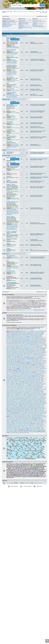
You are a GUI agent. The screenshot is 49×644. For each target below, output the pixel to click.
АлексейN (34, 400)
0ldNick (36, 331)
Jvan (43, 361)
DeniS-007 (18, 347)
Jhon (22, 361)
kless (25, 363)
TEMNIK (38, 386)
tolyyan (42, 387)
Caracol (45, 344)
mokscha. (41, 369)
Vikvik (35, 392)
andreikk (20, 338)
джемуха (33, 407)
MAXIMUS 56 (37, 368)
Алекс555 (40, 398)
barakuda (40, 341)
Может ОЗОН (33, 94)
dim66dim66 (13, 348)
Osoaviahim (31, 375)
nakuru (30, 371)
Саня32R (24, 423)
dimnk (31, 348)
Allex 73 (25, 337)
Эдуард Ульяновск (41, 431)
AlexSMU (32, 336)
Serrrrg (31, 383)
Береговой (44, 403)
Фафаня (16, 429)
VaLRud (8, 391)
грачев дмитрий (30, 406)
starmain (8, 386)
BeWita (32, 342)
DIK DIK (45, 347)
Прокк (32, 421)
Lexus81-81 (30, 366)
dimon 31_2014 (36, 348)
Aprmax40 (37, 339)
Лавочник (34, 415)
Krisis (30, 365)
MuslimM (21, 371)
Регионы (8, 200)
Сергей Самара (19, 424)
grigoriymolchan (10, 358)
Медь (18, 199)
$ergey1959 (23, 331)
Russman (24, 381)
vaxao (26, 391)
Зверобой (42, 411)
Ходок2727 (42, 429)
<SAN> (27, 331)
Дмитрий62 (17, 409)
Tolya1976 (38, 387)
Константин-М (15, 415)
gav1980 (24, 355)
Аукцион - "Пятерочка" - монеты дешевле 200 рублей (12, 233)
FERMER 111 (14, 353)
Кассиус (30, 414)
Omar (42, 374)
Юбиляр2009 (26, 432)
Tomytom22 (9, 388)
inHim (12, 360)
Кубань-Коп (29, 415)
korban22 (32, 364)
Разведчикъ (9, 422)
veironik (29, 391)
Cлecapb (45, 346)
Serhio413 (27, 383)
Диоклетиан (13, 408)
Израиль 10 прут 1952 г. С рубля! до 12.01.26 (9, 23)
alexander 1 (27, 335)
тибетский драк (9, 428)
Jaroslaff (19, 361)
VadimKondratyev (36, 390)
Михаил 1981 (34, 416)
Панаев (25, 420)
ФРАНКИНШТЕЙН (22, 429)
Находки (12, 147)
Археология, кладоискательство (11, 142)
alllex (28, 337)
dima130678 (18, 348)
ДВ (20, 407)
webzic (11, 394)
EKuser (23, 351)
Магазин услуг (32, 12)
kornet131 (36, 364)
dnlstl (27, 349)
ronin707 (25, 380)
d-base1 (8, 347)
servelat (37, 383)
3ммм (45, 331)
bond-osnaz (32, 343)
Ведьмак (25, 404)
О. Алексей (32, 418)
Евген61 (23, 410)
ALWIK (37, 337)
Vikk (25, 392)
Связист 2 (35, 423)
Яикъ (14, 433)
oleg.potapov (31, 374)
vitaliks (15, 392)
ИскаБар (43, 413)
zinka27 (35, 397)
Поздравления (10, 276)
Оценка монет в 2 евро (35, 85)
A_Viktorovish (43, 340)
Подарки (8, 181)
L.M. (10, 366)
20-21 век (13, 81)
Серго (22, 425)
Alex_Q (17, 337)
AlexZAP (13, 337)
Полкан (19, 421)
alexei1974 (14, 336)
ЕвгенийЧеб (14, 411)
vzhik (33, 393)
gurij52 (24, 358)
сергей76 (13, 425)
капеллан (22, 414)
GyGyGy (31, 358)
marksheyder (14, 368)
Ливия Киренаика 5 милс (35, 127)
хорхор (8, 430)
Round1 (39, 380)
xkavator (25, 395)
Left (16, 366)
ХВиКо (36, 429)
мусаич (25, 417)
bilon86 (35, 342)
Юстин (11, 433)
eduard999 (43, 350)
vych (31, 393)
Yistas (15, 396)
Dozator (44, 349)
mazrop (8, 369)
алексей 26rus (9, 400)
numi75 (18, 373)
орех (24, 419)
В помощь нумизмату (11, 92)
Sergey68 (17, 383)
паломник (21, 420)
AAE (22, 333)
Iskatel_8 (34, 360)
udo (36, 389)
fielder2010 (30, 353)
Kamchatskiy (13, 362)
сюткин (23, 427)
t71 (27, 386)
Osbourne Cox (22, 375)
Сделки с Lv (9, 177)
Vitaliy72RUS (20, 392)
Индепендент (31, 413)
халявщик (28, 429)
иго (45, 412)
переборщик (43, 420)
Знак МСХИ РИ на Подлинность (37, 123)
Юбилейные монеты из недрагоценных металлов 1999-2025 (13, 213)
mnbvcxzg (22, 369)
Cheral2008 (31, 345)
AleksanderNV (41, 334)
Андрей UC (12, 401)
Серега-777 (33, 425)
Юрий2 (8, 433)
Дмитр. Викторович (23, 408)
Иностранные (12, 120)
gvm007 (27, 358)
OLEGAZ (36, 374)
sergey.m (41, 382)
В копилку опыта (13, 54)
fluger (9, 354)
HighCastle (23, 358)
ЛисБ (12, 415)
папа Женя (29, 420)
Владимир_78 (16, 405)
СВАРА (31, 423)
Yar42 (40, 395)
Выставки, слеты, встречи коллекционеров (13, 47)
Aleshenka (23, 335)
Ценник (16, 12)
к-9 (46, 413)
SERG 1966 (22, 382)
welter (14, 394)
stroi (14, 386)
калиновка (12, 414)
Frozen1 (31, 354)
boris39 (40, 343)
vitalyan (24, 392)
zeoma (15, 397)
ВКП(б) (8, 405)
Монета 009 (9, 417)
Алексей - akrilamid (31, 399)
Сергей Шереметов (26, 424)
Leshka (22, 366)
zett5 (24, 397)
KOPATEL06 (28, 364)
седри (38, 423)
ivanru (41, 360)
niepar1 (13, 372)
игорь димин (9, 413)
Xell (23, 395)
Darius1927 (21, 347)
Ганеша (12, 406)
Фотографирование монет (12, 94)
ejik (21, 351)
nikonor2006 (31, 372)
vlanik (14, 393)
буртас (17, 403)
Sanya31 (12, 381)
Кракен (23, 415)
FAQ (44, 12)
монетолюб (14, 417)
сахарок (28, 423)
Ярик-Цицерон (18, 433)
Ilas (31, 250)
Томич (27, 428)
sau (28, 381)
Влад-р (11, 405)
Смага (14, 426)
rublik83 (12, 381)
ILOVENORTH (37, 359)
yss (22, 396)
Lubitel (8, 367)
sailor (39, 381)
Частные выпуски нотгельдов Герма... (38, 104)
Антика (17, 81)
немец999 (43, 417)
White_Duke (39, 394)
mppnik (37, 370)
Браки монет (16, 227)
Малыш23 (43, 415)
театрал (42, 427)
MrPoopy (12, 371)
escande (8, 352)
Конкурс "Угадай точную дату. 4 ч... (38, 181)
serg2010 (33, 382)
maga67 (27, 367)
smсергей (16, 385)
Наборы (8, 63)
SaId (37, 381)
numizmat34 (28, 373)
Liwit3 (38, 366)
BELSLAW (21, 342)
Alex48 (16, 335)
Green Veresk (32, 357)
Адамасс (29, 398)
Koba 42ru (40, 363)
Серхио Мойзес (15, 426)
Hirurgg (27, 358)
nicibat (10, 372)
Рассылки (39, 12)
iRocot (30, 360)
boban (23, 343)
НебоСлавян (38, 417)
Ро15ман (26, 422)
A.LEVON (11, 333)
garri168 (20, 355)
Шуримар (35, 431)
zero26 (21, 397)
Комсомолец (9, 415)
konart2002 (19, 364)
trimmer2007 (18, 389)
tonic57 (13, 388)
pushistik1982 (9, 379)
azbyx (36, 340)
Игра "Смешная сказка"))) (36, 264)
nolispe (43, 372)
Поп (22, 421)
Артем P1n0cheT (36, 402)
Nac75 (27, 371)
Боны (8, 115)
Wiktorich (8, 395)
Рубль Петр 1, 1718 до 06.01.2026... (37, 187)
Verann (42, 391)
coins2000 (21, 346)
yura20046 (34, 396)
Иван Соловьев (28, 412)
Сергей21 (41, 424)
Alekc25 (22, 334)
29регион (42, 331)
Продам (8, 163)
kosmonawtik (9, 365)
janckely (15, 361)
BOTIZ (10, 344)
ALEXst (36, 336)
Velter (39, 391)
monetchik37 (20, 370)
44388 (8, 332)
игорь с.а (21, 413)
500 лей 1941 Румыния (35, 79)
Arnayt (8, 340)
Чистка (8, 95)
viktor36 (28, 392)
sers (34, 383)
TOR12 (19, 388)
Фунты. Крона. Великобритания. (7, 26)
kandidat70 (18, 362)
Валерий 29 (28, 403)
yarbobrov (43, 395)
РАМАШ (13, 422)
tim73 (15, 387)
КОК (44, 414)
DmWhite (20, 349)
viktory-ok (32, 392)
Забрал (36, 411)
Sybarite (23, 386)
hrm (45, 358)
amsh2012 (8, 338)
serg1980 (26, 382)
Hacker (34, 358)
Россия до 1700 (15, 198)
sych (25, 386)
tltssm (30, 387)
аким (32, 398)
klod (37, 363)
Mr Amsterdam (42, 370)
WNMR (17, 395)
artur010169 (18, 340)
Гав (44, 405)
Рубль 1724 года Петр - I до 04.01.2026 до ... (25, 26)
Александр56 (25, 399)
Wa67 (36, 393)
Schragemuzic (32, 381)
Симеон (31, 426)
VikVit (38, 392)
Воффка (31, 405)
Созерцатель (18, 426)
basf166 (14, 342)
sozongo (34, 385)
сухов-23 (19, 427)
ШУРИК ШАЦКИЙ (29, 431)
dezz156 (38, 347)
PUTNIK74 (14, 379)
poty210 (19, 378)
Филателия (9, 126)
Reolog (42, 379)
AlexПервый (21, 337)
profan (34, 378)
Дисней (17, 408)
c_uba (41, 346)
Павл (12, 420)
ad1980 (32, 333)
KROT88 (40, 365)
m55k (16, 367)
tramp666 (40, 388)
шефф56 (15, 431)
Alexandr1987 (39, 335)
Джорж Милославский (40, 407)
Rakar (21, 379)
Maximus (33, 368)
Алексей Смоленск (16, 400)
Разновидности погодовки (12, 61)
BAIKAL (16, 341)
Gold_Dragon (20, 356)
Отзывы (8, 248)
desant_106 (34, 347)
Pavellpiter (34, 376)
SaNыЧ (15, 381)
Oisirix (20, 374)
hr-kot (43, 358)
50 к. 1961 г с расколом (35, 89)
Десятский (29, 407)
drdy (7, 350)
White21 (25, 394)
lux (14, 367)
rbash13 (32, 379)
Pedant (38, 376)
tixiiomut (26, 387)
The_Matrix (9, 387)
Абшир (17, 398)
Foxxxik (22, 354)
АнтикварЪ (14, 402)
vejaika (32, 391)
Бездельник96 (38, 403)
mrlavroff (8, 371)
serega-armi (12, 382)
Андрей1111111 (42, 401)
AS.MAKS (22, 340)
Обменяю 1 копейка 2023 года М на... (38, 173)
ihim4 (32, 359)
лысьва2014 (23, 415)
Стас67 (12, 427)
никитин (13, 418)
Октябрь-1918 (9, 419)
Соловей (27, 426)
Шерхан (11, 431)
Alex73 (23, 335)
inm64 (15, 360)
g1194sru (40, 354)
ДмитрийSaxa (22, 409)
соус (35, 426)
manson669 (9, 368)
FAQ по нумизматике (23, 12)
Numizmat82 (34, 373)
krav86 (25, 365)
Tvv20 (25, 389)
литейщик (16, 415)
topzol (16, 388)
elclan (26, 351)
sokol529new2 (29, 385)
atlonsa (29, 340)
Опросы (14, 266)
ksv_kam (44, 365)
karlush (21, 362)
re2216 (36, 379)
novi (11, 373)
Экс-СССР (13, 81)
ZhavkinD (27, 397)
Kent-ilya (34, 362)
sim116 (26, 384)
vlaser (16, 393)
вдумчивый (20, 404)
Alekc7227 (25, 334)
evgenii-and (21, 352)
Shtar (17, 384)
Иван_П (33, 412)
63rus (14, 332)
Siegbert (20, 384)
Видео (13, 47)
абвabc (13, 398)
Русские (38, 422)
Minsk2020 (14, 369)
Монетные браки (10, 89)
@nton (43, 332)
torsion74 (27, 388)
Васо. (17, 404)
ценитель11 (15, 430)
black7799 (8, 343)
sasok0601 (23, 381)
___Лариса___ (42, 397)
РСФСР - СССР (10, 56)
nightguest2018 (18, 372)
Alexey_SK (18, 336)
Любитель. (28, 415)
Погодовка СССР (15, 208)
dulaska (27, 350)
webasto (8, 394)
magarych (30, 367)
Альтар (8, 401)
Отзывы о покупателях (11, 250)
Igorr (26, 359)
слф (12, 426)
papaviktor (8, 376)
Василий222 (9, 404)
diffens (42, 347)
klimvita (28, 363)
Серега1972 (38, 425)
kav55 (31, 362)
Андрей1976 (9, 402)
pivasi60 (39, 377)
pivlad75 (42, 377)
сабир (8, 423)
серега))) (29, 425)
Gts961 (18, 358)
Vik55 (23, 392)
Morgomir (30, 370)
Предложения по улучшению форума (13, 258)
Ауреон (8, 403)
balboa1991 (26, 341)
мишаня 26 (44, 416)
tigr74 (12, 387)
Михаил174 (39, 416)
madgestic (20, 367)
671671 (21, 332)
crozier (34, 346)
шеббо (8, 431)
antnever (20, 339)
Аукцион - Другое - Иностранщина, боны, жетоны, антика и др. (12, 218)
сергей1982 (37, 424)
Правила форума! (43, 12)
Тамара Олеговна (28, 427)
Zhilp (30, 397)
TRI (14, 389)
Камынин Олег (17, 414)
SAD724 (28, 381)
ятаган (25, 433)
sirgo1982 (30, 384)
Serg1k (30, 382)
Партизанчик (34, 420)
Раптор (17, 422)
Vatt (24, 391)
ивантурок (42, 412)
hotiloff (40, 358)
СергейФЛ (18, 425)
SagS (31, 381)
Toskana (31, 388)
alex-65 (35, 335)
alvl (35, 337)
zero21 (18, 397)
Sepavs (8, 382)
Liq (36, 366)
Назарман (34, 417)
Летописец (9, 415)
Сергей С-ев (13, 424)
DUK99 (24, 350)
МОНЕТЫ (4, 36)
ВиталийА (42, 404)
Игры (8, 268)
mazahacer (43, 368)
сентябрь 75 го (43, 423)
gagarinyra (9, 355)
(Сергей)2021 (32, 331)
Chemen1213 (26, 345)
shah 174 (8, 384)
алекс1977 (35, 398)
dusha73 (31, 350)
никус (28, 418)
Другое (16, 230)
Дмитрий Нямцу (30, 408)
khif (10, 363)
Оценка (14, 60)
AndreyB (33, 338)
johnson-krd (31, 361)
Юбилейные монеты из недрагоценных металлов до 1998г (13, 211)
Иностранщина (10, 77)
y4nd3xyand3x (30, 395)
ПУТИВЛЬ (35, 421)
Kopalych (23, 364)
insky (21, 360)
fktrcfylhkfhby (43, 353)
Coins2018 (26, 346)
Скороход (8, 426)
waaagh (39, 393)
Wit (14, 395)
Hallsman (38, 358)
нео (7, 418)
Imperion (42, 359)
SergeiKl (37, 382)
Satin (26, 381)
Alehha (18, 334)
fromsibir (28, 354)
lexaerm (26, 366)
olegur (39, 374)
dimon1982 (41, 348)
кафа (33, 414)
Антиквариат (9, 130)
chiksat (35, 345)
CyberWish (38, 346)
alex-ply (41, 335)
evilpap (27, 352)
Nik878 (23, 372)
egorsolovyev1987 (16, 351)
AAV (24, 333)
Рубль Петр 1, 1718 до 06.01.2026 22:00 (25, 21)
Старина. (44, 426)
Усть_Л (13, 429)
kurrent (8, 366)
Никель (10, 418)
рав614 (43, 421)
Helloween (19, 358)
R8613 (18, 379)
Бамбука (19, 403)
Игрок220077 (26, 413)
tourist (34, 388)
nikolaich (26, 372)
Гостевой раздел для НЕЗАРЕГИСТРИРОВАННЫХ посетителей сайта (13, 283)
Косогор (19, 415)
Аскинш (41, 402)
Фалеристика (10, 122)
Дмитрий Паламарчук (38, 408)
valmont (44, 390)
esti (14, 352)
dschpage (14, 350)
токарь (22, 428)
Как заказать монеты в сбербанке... (38, 70)
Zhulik (32, 397)
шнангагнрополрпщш (21, 431)
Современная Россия (11, 65)
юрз (30, 432)
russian (21, 381)
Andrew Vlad (24, 338)
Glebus (13, 356)
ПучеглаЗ (39, 421)
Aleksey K (13, 335)
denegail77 (13, 347)
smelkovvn (12, 385)
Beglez (17, 342)
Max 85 (23, 368)
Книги (10, 96)
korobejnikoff (41, 364)
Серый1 (20, 426)
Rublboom (8, 381)
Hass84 (15, 358)
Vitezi (31, 392)
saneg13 (8, 381)
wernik (22, 394)
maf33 (23, 367)
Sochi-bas (24, 385)
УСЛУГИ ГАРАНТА (34, 240)
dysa (37, 350)
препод (29, 421)
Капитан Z (26, 414)
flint (7, 354)
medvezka (14, 369)
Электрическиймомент (15, 432)
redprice (39, 379)
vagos (41, 390)
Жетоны (8, 110)
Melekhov (18, 369)
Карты (15, 147)
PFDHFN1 (19, 377)
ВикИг (35, 404)
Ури (10, 429)
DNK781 (24, 349)
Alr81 (33, 337)
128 (39, 331)
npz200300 (14, 373)
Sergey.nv (8, 383)
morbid (26, 370)
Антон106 (22, 402)
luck (10, 367)
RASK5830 (28, 379)
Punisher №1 (41, 378)
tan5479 (30, 386)
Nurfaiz (38, 373)
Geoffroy (35, 355)
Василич (13, 404)
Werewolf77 (18, 394)
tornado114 (23, 388)
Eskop (11, 352)
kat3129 (28, 362)
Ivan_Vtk (8, 361)
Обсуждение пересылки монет (13, 97)
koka (7, 364)
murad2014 (16, 371)
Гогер (21, 406)
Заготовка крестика (34, 144)
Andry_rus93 (9, 339)
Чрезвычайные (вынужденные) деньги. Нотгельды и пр (12, 106)
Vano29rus (12, 391)
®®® (7, 398)
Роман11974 (30, 422)
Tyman (28, 389)
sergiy (20, 383)
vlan (11, 393)
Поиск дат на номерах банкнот (37, 117)
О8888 (36, 418)
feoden (10, 353)
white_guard (44, 394)
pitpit (36, 377)
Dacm (11, 347)
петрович (8, 421)
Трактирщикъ (38, 428)
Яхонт (28, 433)
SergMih (24, 383)
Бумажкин (13, 403)
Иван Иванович (21, 412)
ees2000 (11, 351)
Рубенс (35, 422)
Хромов (11, 430)
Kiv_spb (14, 363)
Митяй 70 (27, 416)
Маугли (16, 416)
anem (13, 339)
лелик (37, 415)
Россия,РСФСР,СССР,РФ (11, 119)
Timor (23, 387)
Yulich (24, 396)
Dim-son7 (8, 348)
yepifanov (12, 396)
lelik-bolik (19, 366)
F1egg (30, 352)
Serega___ (17, 382)
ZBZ (41, 396)
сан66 (17, 423)
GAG (43, 354)
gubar (21, 358)
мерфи (19, 416)
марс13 (13, 416)
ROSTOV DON (34, 380)
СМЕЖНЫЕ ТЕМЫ (6, 99)
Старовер (8, 427)
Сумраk (16, 427)
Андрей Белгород (24, 401)
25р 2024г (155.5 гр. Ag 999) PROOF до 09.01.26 (25, 23)
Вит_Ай (38, 404)
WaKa (42, 393)
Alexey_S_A (23, 336)
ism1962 (37, 360)
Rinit (13, 380)
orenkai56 (15, 375)
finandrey (34, 353)
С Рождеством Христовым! (36, 278)
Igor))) (11, 359)
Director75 (8, 349)
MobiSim (29, 369)
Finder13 (38, 353)
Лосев (19, 415)
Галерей (8, 406)
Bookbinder (36, 343)
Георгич (15, 406)
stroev (11, 386)
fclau (7, 353)
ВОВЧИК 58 (21, 405)
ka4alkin (8, 362)
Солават (23, 426)
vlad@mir (8, 393)
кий (36, 414)
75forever (24, 332)
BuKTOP (27, 344)
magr (34, 367)
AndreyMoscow (38, 338)
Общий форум (8, 38)
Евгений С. (31, 410)
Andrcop (12, 338)
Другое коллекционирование (11, 136)
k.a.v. (45, 361)
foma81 (12, 354)
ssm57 (42, 385)
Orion (18, 375)
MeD (11, 369)
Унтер (8, 429)
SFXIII (44, 383)
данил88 (13, 407)
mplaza (34, 370)
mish (17, 369)
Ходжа (39, 429)
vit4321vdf (12, 392)
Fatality (45, 352)
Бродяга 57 (9, 403)
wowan (20, 395)
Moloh (11, 370)
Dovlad (40, 349)
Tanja (33, 386)
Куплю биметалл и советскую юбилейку (39, 159)
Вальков (33, 403)
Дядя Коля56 (12, 410)
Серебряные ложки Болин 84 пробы (38, 131)
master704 (19, 368)
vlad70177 (38, 392)
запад (39, 411)
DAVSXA (37, 347)
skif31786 (34, 384)
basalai (10, 342)
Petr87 (12, 377)
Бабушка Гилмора (13, 403)
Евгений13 (42, 410)
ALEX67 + (20, 335)
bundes (31, 344)
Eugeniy (16, 352)
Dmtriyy (16, 349)
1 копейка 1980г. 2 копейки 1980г (37, 59)
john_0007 (36, 361)
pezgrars (15, 377)
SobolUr (20, 385)
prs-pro (37, 378)
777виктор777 (32, 332)
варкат (36, 403)
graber (18, 357)
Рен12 (22, 422)
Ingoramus (9, 360)
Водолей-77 (26, 405)
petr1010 (8, 377)
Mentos (27, 369)
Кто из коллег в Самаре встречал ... (38, 152)
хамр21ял (32, 429)
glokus (16, 356)
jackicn (12, 361)
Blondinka (17, 343)
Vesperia (8, 392)
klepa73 (22, 363)
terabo (41, 386)
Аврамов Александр (22, 398)
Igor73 (17, 359)
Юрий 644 (33, 432)
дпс (39, 409)
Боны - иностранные (11, 228)
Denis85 (30, 347)
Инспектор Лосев (38, 413)
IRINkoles (26, 360)
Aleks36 (37, 334)
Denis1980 (22, 347)
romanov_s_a (21, 380)
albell (11, 334)
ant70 (17, 339)
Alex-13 (31, 335)
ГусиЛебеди (38, 406)
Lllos (43, 366)
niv (37, 372)
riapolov (10, 380)
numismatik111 (23, 373)
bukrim (24, 344)
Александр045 (12, 399)
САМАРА (4, 150)
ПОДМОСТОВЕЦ (14, 421)
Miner (10, 369)
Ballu (29, 341)
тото (34, 428)
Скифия (41, 426)
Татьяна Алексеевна (36, 427)
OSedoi (27, 375)
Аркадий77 (30, 402)
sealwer (37, 381)
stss (16, 386)
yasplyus (8, 396)
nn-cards (40, 372)
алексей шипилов (24, 400)
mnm (26, 369)
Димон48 (8, 408)
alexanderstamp (33, 335)
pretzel (31, 378)
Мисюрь (23, 416)
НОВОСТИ (32, 42)
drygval (10, 350)
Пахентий (39, 420)
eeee (7, 351)
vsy (29, 393)
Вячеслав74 (40, 405)
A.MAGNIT (16, 333)
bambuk (32, 341)
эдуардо (8, 432)
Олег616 (17, 419)
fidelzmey (26, 353)
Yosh (18, 396)
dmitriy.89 (13, 349)
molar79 (8, 370)
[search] (24, 6)
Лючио (32, 415)
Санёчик (20, 423)
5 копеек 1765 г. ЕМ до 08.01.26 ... (37, 195)
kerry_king (38, 362)
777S (28, 332)
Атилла (44, 402)
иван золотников (14, 412)
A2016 (19, 333)
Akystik (8, 334)
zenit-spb (8, 397)
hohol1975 (36, 358)
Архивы (8, 243)
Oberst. (8, 374)
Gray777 (22, 357)
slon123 (8, 385)
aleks (29, 334)
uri (16, 390)
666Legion (17, 332)
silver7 (23, 384)
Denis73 (26, 347)
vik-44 (20, 392)
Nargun (33, 371)
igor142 (14, 359)
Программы (14, 96)
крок (25, 415)
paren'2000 (13, 376)
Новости (17, 87)
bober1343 (27, 343)
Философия (16, 268)
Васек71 (39, 403)
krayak (27, 365)
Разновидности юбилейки (12, 62)
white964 (29, 394)
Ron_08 (29, 380)
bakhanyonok (20, 341)
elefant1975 (30, 351)
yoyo (20, 396)
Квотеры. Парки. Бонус (10, 20)
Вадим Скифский (22, 403)
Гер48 (18, 406)
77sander (37, 332)
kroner (37, 365)
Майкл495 (39, 415)
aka (40, 333)
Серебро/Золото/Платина (12, 199)
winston (12, 395)
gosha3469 (9, 357)
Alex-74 (38, 335)
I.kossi (8, 359)
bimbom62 (39, 342)
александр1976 (19, 399)
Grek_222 (37, 357)
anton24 (24, 339)
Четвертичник (40, 430)
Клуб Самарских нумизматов (10, 153)
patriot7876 (26, 376)
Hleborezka (31, 358)
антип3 (18, 402)
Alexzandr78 (9, 337)
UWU (21, 390)
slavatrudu (43, 384)
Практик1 (25, 421)
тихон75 (18, 428)
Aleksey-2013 (18, 335)
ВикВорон (32, 404)
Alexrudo (28, 336)
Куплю (8, 158)
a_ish (39, 340)
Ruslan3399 (17, 381)
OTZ (35, 375)
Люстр (12, 246)
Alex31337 (12, 335)
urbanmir (11, 390)
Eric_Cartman (43, 351)
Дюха (41, 409)
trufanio (22, 389)
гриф (34, 406)
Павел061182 (41, 419)
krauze (22, 365)
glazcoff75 (9, 356)
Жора (29, 411)
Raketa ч (24, 379)
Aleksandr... (9, 335)
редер (20, 422)
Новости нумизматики (11, 46)
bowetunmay (14, 344)
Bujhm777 (20, 344)
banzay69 (36, 341)
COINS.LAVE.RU (6, 254)
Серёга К (25, 425)
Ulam (38, 389)
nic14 (8, 372)
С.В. (45, 422)
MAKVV (44, 367)
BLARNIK (13, 343)
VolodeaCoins (21, 393)
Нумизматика (15, 170)
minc (7, 369)
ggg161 (42, 355)
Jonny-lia (40, 361)
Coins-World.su (16, 346)
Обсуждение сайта (11, 256)
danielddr (17, 347)
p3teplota (38, 375)
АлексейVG (39, 400)
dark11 (25, 347)
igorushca (29, 359)
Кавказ (8, 414)
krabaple (14, 365)
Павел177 (8, 420)
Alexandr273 (9, 336)
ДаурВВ (17, 407)
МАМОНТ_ (9, 416)
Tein (35, 386)
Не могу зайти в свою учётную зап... (38, 257)
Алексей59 (30, 400)
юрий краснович (43, 432)
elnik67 (36, 351)
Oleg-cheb (26, 374)
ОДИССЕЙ (40, 418)
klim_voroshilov (33, 363)
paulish (30, 376)
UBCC (31, 389)
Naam (24, 371)
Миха (30, 416)
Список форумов (6, 292)
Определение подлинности (12, 61)
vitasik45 (28, 392)
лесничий (40, 415)
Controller (30, 346)
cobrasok (11, 346)
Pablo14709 (42, 375)
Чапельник (20, 430)
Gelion (30, 355)
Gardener (16, 355)
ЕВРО (8, 83)
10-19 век (8, 81)
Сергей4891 (9, 425)
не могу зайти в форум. (35, 285)
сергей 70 (8, 424)
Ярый (22, 433)
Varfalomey (17, 391)
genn (32, 355)
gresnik (41, 357)
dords (33, 349)
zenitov (12, 397)
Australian (33, 340)
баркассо (23, 403)
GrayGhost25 (26, 357)
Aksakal (42, 333)
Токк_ (25, 428)
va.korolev (26, 390)
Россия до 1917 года (11, 50)
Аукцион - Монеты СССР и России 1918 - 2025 (13, 202)
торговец (31, 428)
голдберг (24, 406)
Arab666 (41, 339)
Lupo (12, 367)
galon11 (12, 355)
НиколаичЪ (25, 418)
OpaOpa (8, 375)
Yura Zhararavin (29, 396)
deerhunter (9, 347)
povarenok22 (23, 378)
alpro (30, 337)
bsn (17, 344)
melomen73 (23, 369)
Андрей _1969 (17, 401)
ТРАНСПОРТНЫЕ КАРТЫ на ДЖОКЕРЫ (38, 137)
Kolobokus (11, 364)
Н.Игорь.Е (29, 417)
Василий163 (44, 403)
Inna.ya (18, 360)
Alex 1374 (28, 335)
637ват (11, 332)
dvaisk (34, 350)
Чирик (44, 430)
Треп (8, 261)
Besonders (28, 342)
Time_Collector (19, 387)
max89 (26, 368)
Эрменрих (21, 432)
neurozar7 (44, 371)
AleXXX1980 (40, 336)
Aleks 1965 (33, 334)
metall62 (41, 369)
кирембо (41, 414)
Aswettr (26, 340)
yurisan (38, 396)
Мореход (21, 417)
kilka (12, 363)
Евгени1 (27, 410)
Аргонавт (26, 402)
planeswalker (12, 378)
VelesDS (36, 391)
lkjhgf (40, 366)
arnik (10, 340)
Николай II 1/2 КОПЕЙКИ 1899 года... (38, 234)
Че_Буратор (26, 430)
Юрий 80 (38, 432)
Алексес (43, 400)
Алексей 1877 (43, 399)
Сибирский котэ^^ (25, 426)
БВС (34, 403)
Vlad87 (42, 392)
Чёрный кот (35, 430)
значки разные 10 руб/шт (35, 244)
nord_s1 (8, 373)
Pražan (28, 378)
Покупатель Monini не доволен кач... (38, 272)
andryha (43, 338)
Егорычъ (26, 411)
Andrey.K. (29, 338)
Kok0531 (45, 363)
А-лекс (10, 398)
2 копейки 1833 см (34, 52)
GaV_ (27, 355)
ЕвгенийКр (9, 411)
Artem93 (13, 340)
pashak (22, 376)
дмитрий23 (12, 409)
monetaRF (15, 370)
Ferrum (22, 353)
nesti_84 (40, 371)
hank (7, 358)
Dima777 (23, 348)
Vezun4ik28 (12, 392)
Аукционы (14, 245)
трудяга (42, 428)
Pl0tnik (8, 378)
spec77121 (38, 385)
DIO (45, 348)
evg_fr (24, 352)
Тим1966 (15, 428)
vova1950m (26, 393)
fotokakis (18, 354)
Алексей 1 (38, 399)
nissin (35, 372)
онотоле (21, 419)
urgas (14, 390)
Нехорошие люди (11, 271)
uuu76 (18, 390)
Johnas (24, 361)
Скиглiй (38, 426)
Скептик (34, 426)
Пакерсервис (16, 420)
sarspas (19, 381)
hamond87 (42, 358)
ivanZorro (44, 360)
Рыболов (42, 422)
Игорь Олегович (15, 413)
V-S (23, 390)
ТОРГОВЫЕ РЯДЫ (6, 156)
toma (45, 387)
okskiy (23, 374)
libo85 (34, 366)
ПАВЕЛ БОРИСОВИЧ (29, 419)
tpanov (37, 388)
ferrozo (19, 353)
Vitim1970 (34, 392)
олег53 (14, 419)
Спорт (16, 267)
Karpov (25, 362)
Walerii (45, 393)
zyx (38, 397)
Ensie (38, 351)
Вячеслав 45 (35, 405)
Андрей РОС (31, 401)
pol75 (16, 378)
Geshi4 (39, 355)
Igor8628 (20, 359)
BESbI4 (24, 342)
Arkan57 (45, 339)
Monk (24, 370)
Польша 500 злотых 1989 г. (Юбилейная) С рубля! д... (9, 25)
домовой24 (35, 409)
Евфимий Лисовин (20, 411)
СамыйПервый (12, 423)
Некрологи (9, 269)
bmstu (20, 343)
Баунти (32, 403)
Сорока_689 (31, 426)
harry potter (11, 358)
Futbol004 (35, 354)
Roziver (42, 380)
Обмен (8, 173)
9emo (40, 332)
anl (15, 339)
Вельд (28, 404)
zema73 (44, 396)
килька (38, 414)
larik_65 (13, 366)
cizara (38, 345)
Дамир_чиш (9, 407)
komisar (15, 364)
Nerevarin (36, 371)
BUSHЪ (34, 344)
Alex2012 (8, 335)
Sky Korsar (39, 384)
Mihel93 (45, 369)
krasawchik (18, 365)
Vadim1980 (30, 390)
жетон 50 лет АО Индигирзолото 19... (38, 111)
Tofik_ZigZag (34, 387)
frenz (24, 354)
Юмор (14, 267)
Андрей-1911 (36, 401)
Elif (33, 351)
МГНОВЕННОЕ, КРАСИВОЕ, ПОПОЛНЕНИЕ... (39, 177)
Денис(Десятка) (24, 407)
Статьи (14, 94)
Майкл (35, 415)
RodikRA (16, 380)
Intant (23, 360)
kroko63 (33, 365)
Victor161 (17, 392)
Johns (27, 361)
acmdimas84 (27, 333)
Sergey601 (13, 383)
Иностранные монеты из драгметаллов (12, 226)
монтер (18, 417)
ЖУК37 (32, 411)
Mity (19, 369)
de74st (41, 347)
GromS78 (15, 358)
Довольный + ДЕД (29, 409)
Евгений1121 (36, 410)
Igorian (23, 359)
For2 (15, 354)
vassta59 (21, 391)
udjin (34, 389)
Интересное (11, 268)
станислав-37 (39, 426)
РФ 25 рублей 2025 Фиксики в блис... (38, 166)
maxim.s (29, 368)
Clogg (8, 346)
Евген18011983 (18, 410)
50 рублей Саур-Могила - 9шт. (12, 21)
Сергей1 (32, 424)
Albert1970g (14, 334)
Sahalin (34, 381)
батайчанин (28, 403)
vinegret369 (41, 392)
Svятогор (19, 386)
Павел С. (36, 419)
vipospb (8, 392)
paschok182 (18, 376)
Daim (14, 347)
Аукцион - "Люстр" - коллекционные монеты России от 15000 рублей (12, 186)
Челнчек (30, 430)
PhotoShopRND (31, 377)
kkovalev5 (18, 363)
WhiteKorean (34, 394)
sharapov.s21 (13, 384)
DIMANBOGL (27, 348)
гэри (43, 406)
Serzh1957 (41, 383)
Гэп (41, 406)
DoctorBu (30, 349)
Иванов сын (37, 412)
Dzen (39, 350)
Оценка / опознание (15, 90)
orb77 (11, 375)
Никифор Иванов (19, 418)
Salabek (42, 381)
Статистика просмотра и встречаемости (11, 74)
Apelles (27, 339)
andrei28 (16, 338)
